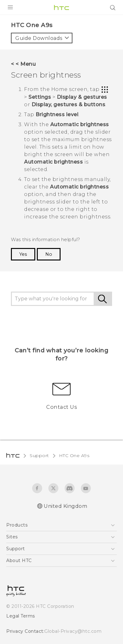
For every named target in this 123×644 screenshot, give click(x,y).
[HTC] (61, 7)
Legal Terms (21, 616)
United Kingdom (65, 506)
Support (39, 456)
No (49, 254)
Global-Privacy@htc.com (73, 631)
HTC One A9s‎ (74, 456)
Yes (23, 254)
